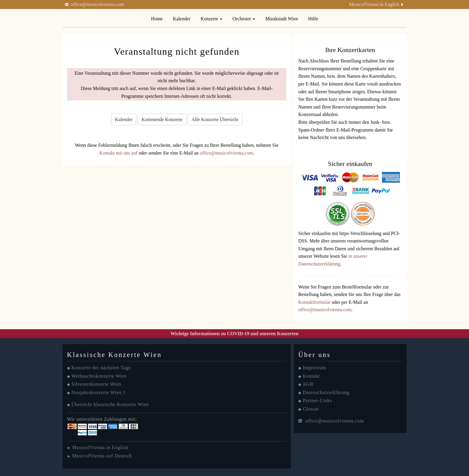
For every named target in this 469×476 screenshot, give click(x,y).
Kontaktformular (314, 302)
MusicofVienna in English (374, 4)
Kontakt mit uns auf (118, 153)
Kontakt (311, 376)
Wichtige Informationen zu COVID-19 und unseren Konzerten (234, 334)
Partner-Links (317, 401)
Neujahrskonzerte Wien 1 (99, 392)
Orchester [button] (244, 19)
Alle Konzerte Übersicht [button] (215, 119)
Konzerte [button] (212, 19)
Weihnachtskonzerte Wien (99, 376)
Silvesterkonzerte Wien (96, 384)
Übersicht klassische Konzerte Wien (110, 404)
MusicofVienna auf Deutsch (102, 456)
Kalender (182, 19)
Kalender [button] (124, 119)
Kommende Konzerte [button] (162, 119)
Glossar (311, 409)
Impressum (314, 368)
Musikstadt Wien (282, 19)
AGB (308, 384)
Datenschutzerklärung (326, 392)
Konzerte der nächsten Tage (101, 368)
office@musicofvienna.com (98, 4)
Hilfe (313, 19)
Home (157, 19)
